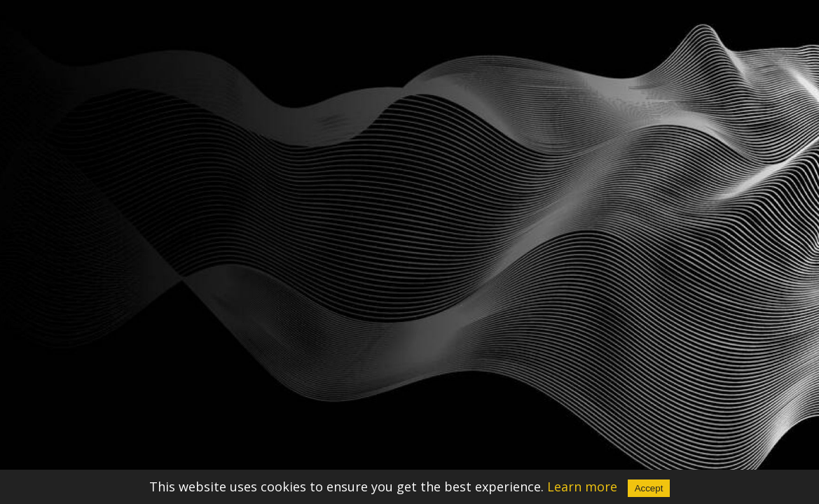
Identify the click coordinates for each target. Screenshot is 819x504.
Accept (649, 488)
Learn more (582, 486)
